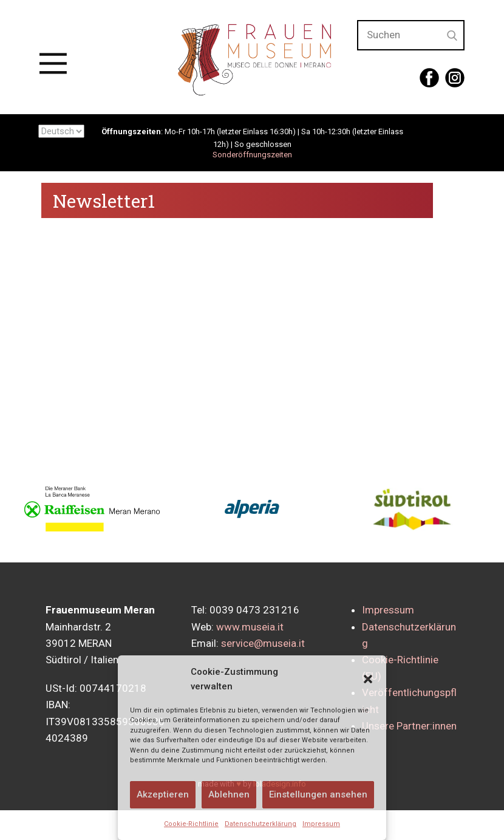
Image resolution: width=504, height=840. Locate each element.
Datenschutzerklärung (261, 824)
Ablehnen (229, 794)
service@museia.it (263, 643)
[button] (368, 679)
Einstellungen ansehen (318, 794)
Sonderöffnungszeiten (252, 155)
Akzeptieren (163, 794)
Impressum (321, 824)
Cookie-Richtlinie (191, 824)
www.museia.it (250, 627)
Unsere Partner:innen (409, 726)
